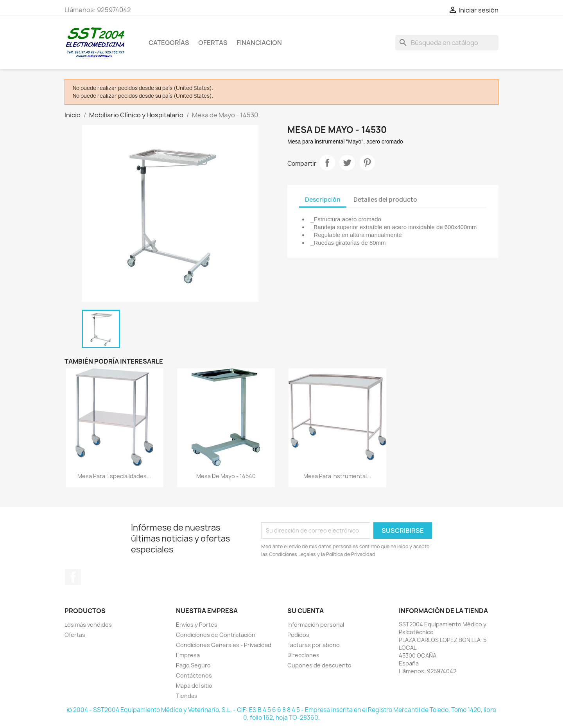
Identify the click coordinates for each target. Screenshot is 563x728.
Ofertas (75, 635)
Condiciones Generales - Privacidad (224, 645)
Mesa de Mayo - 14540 (226, 476)
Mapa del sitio (194, 686)
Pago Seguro (193, 665)
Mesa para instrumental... (337, 476)
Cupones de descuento (319, 665)
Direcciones (303, 655)
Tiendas (187, 696)
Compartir (327, 163)
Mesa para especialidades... (114, 476)
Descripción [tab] (323, 200)
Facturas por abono (314, 645)
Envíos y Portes (197, 625)
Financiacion (259, 43)
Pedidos (298, 635)
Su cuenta (306, 611)
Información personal (316, 625)
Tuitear (347, 163)
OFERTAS (213, 43)
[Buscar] (447, 43)
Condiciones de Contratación (216, 635)
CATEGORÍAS (169, 43)
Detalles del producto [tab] (385, 200)
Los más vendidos (88, 625)
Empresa (188, 655)
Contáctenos (194, 675)
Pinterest (367, 163)
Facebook (73, 577)
